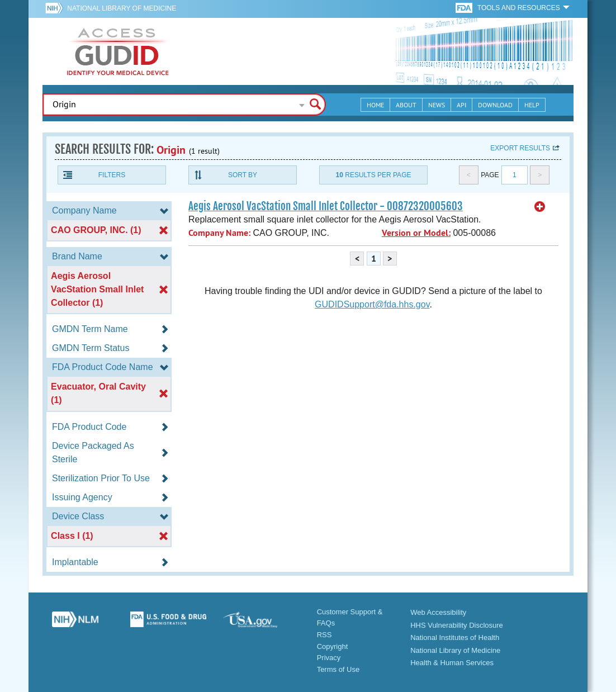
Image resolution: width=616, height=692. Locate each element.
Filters (112, 175)
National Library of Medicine (122, 8)
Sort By (243, 175)
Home (375, 105)
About (406, 105)
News (437, 105)
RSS (324, 635)
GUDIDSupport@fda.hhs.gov (372, 304)
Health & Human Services (452, 663)
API (461, 105)
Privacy (329, 658)
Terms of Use (338, 669)
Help (532, 105)
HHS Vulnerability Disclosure (457, 625)
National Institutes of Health (455, 638)
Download (495, 105)
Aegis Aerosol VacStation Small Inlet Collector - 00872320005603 (326, 206)
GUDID (118, 51)
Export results (520, 148)
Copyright (333, 646)
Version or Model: (416, 233)
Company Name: (219, 233)
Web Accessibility (438, 612)
